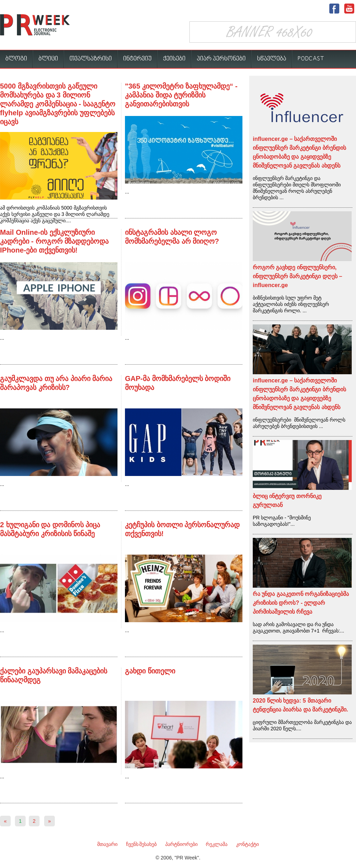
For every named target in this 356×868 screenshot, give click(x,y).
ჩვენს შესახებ (141, 844)
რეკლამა (217, 844)
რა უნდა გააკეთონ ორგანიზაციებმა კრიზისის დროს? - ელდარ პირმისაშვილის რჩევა (301, 603)
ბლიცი (48, 59)
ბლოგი (16, 59)
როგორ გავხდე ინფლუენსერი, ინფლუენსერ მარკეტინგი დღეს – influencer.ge (297, 276)
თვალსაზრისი (91, 59)
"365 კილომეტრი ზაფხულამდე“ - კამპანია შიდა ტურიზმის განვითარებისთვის (181, 95)
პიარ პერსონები (221, 59)
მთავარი (107, 844)
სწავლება (272, 59)
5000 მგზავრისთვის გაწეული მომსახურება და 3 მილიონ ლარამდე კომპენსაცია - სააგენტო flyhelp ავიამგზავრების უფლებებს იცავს (58, 104)
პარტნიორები (181, 844)
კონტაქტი (247, 844)
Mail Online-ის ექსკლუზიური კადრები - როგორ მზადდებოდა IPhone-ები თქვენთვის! (54, 241)
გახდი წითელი (150, 671)
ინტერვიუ (137, 59)
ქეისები (174, 59)
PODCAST (311, 59)
